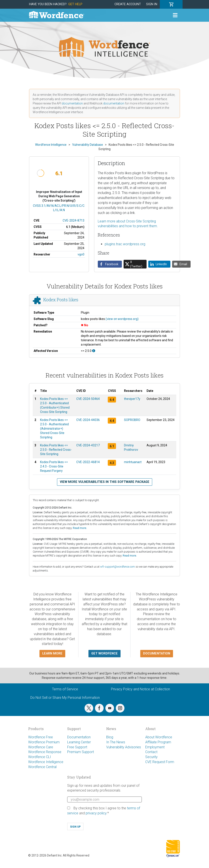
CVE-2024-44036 (88, 420)
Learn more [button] (52, 653)
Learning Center (79, 742)
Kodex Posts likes (61, 300)
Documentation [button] (157, 653)
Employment (155, 747)
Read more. (80, 528)
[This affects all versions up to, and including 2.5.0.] (94, 351)
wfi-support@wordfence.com (118, 567)
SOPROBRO (132, 420)
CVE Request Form (160, 762)
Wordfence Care (41, 747)
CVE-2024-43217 (88, 445)
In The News (116, 742)
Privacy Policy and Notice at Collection (140, 689)
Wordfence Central (42, 767)
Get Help (75, 4)
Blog (110, 737)
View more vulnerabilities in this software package (105, 482)
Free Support (77, 747)
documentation (72, 103)
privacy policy (96, 813)
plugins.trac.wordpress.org (125, 244)
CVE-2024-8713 (73, 220)
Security (151, 757)
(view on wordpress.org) (122, 319)
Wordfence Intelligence (46, 762)
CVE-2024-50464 (88, 399)
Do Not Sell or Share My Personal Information (65, 698)
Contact (151, 752)
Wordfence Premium (44, 742)
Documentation (79, 737)
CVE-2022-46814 (88, 462)
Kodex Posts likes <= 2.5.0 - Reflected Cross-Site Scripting (56, 450)
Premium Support (81, 752)
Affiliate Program (158, 742)
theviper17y (132, 399)
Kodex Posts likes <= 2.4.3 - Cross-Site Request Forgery (54, 466)
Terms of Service (65, 689)
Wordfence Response (45, 752)
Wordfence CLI (40, 757)
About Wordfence (159, 737)
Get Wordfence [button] (104, 653)
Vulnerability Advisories (124, 747)
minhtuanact (133, 462)
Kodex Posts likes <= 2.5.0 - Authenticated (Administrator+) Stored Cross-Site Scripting (54, 429)
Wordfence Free (41, 737)
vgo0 (81, 254)
